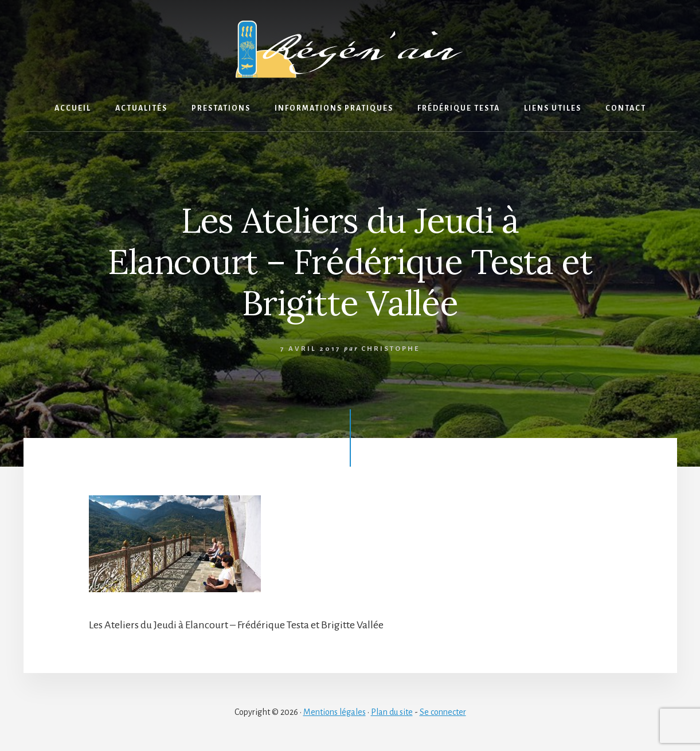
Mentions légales (335, 712)
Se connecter (443, 712)
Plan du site (392, 712)
